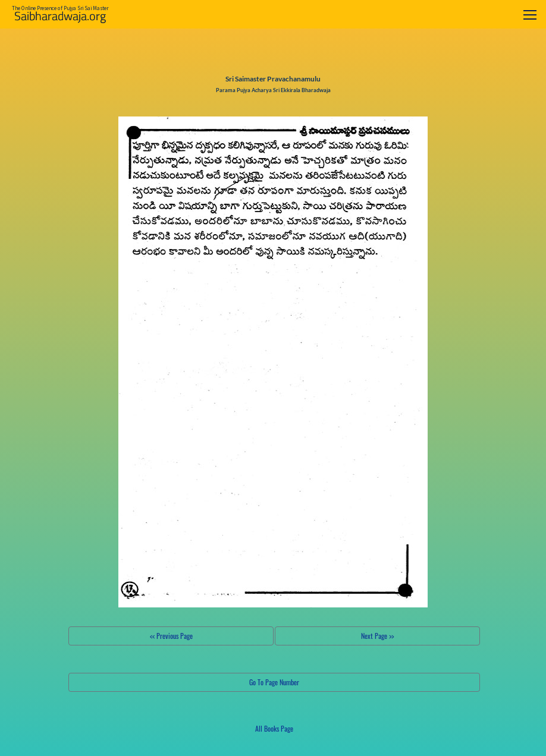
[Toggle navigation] (530, 15)
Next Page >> (377, 636)
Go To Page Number (274, 682)
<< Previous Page (171, 636)
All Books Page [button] (274, 728)
